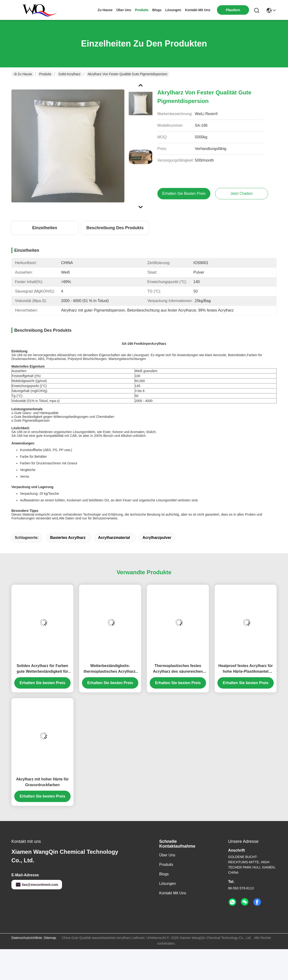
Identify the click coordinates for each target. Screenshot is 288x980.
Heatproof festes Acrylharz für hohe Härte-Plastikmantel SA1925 (246, 669)
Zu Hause (105, 10)
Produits (45, 74)
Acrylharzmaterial (114, 538)
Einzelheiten (45, 228)
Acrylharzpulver (157, 538)
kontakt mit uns (198, 10)
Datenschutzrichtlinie (27, 938)
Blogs (164, 874)
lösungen (173, 10)
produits (142, 10)
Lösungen (168, 884)
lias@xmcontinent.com (37, 885)
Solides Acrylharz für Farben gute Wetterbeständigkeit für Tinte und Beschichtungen (42, 669)
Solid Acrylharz (70, 74)
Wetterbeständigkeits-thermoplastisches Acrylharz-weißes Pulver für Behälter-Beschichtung (110, 669)
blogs (157, 10)
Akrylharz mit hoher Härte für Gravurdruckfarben (42, 782)
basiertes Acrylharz (68, 538)
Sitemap (50, 938)
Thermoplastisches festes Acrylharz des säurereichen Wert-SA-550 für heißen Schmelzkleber (178, 669)
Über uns (124, 10)
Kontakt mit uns (173, 893)
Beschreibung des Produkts (115, 228)
